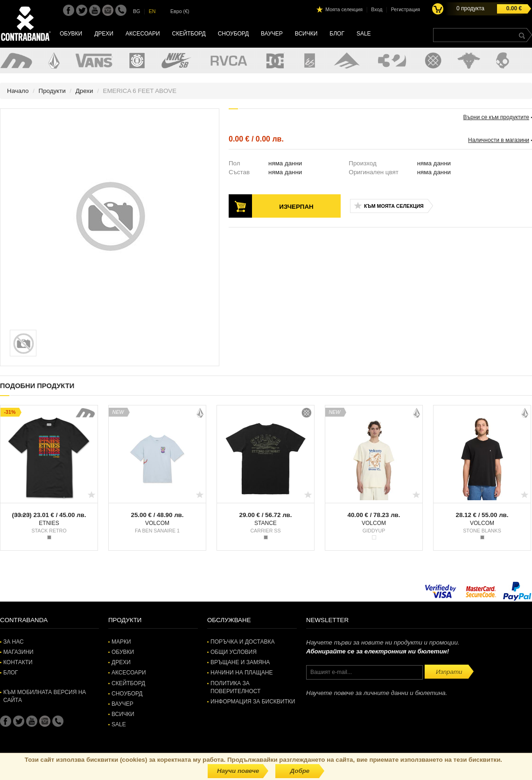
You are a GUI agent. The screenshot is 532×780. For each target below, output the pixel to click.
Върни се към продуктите (496, 117)
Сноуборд (233, 34)
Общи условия (234, 652)
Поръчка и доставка (242, 642)
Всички (306, 34)
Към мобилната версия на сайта (45, 696)
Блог (337, 34)
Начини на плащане (241, 673)
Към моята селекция (394, 206)
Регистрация (406, 9)
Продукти (52, 91)
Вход (377, 9)
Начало (18, 91)
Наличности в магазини (499, 140)
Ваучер (272, 34)
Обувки (71, 34)
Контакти (18, 662)
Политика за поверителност (235, 687)
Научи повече (238, 771)
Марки (121, 642)
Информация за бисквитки (253, 702)
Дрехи (104, 34)
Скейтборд (189, 34)
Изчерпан (296, 207)
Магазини (18, 652)
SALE (364, 34)
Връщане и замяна (240, 662)
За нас (14, 642)
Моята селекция (344, 9)
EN (152, 11)
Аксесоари (143, 34)
